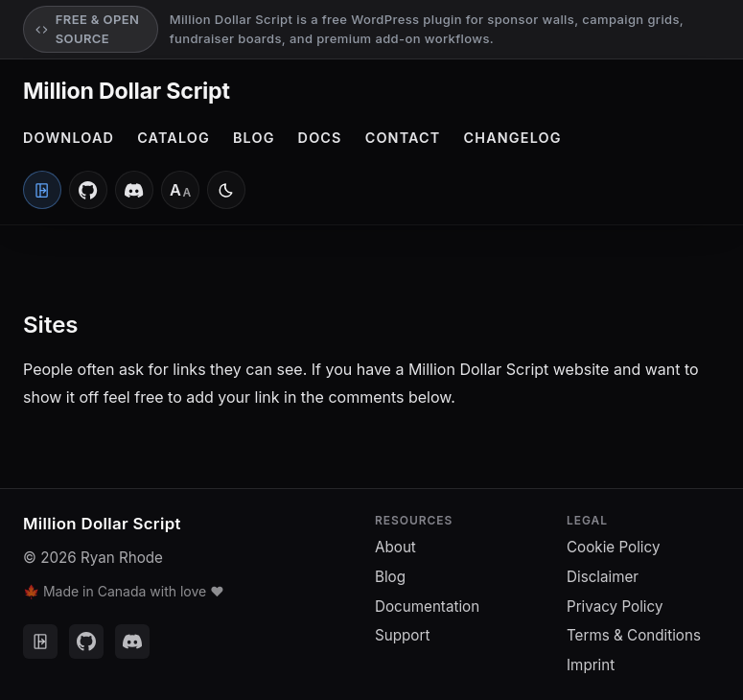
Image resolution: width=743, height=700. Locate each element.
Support (402, 635)
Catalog (174, 138)
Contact (403, 138)
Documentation (427, 607)
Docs (320, 138)
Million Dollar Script (127, 91)
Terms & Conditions (634, 635)
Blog (254, 138)
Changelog (513, 138)
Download (69, 138)
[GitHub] (88, 190)
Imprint (591, 665)
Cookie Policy (613, 547)
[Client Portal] (42, 190)
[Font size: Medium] (180, 190)
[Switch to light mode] (226, 190)
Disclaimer (603, 577)
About (395, 547)
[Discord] (134, 190)
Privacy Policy (615, 607)
